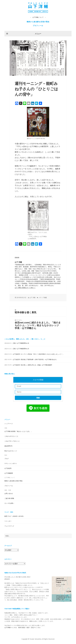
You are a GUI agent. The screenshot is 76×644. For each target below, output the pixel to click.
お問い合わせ (9, 493)
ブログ (7, 459)
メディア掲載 (43, 297)
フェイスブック (9, 526)
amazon (7, 579)
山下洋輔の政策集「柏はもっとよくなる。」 (18, 431)
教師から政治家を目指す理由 (38, 22)
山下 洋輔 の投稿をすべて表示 (24, 288)
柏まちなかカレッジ (11, 451)
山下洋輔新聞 (9, 473)
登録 (38, 398)
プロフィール (38, 26)
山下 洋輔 (32, 297)
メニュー (38, 34)
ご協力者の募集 (9, 498)
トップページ (9, 424)
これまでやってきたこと (12, 441)
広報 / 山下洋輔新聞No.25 (21, 349)
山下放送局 (8, 468)
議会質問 (8, 446)
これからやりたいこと (11, 436)
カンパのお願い (9, 503)
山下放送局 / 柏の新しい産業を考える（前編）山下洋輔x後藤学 (32, 365)
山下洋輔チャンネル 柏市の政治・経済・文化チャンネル (22, 627)
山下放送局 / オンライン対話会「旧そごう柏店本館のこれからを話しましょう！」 (38, 354)
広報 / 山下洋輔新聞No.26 (21, 343)
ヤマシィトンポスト (11, 463)
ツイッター (8, 521)
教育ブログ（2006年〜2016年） (15, 516)
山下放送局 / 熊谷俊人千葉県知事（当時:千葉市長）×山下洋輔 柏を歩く (35, 359)
